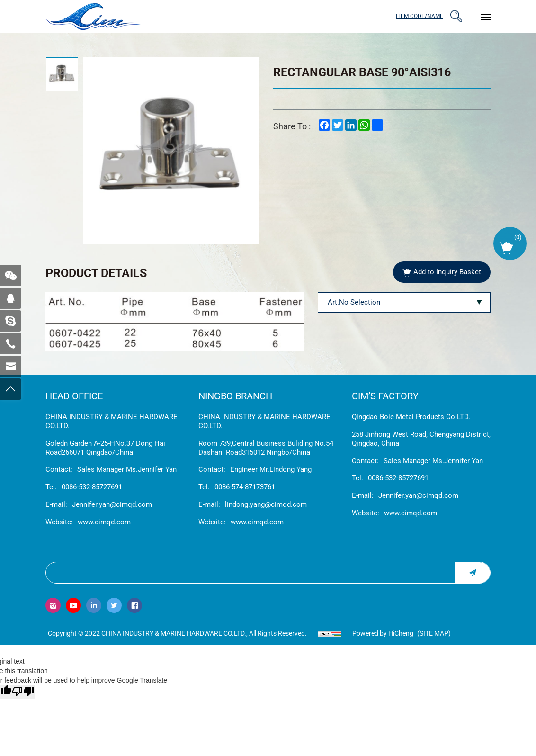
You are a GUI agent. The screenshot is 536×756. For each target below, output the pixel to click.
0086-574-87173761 (245, 487)
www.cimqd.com (104, 522)
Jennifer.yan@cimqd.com (112, 504)
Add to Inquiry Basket (447, 272)
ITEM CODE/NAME (420, 16)
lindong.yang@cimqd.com (266, 504)
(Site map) (434, 633)
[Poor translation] (23, 692)
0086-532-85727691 (92, 487)
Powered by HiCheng (383, 633)
